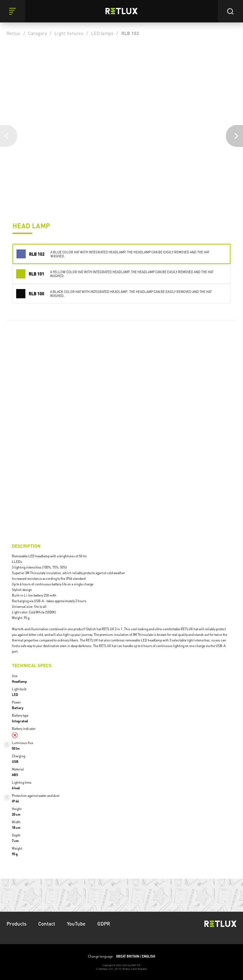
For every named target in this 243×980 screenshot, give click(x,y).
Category (37, 33)
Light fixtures (69, 33)
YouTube (76, 924)
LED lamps (102, 33)
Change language (122, 956)
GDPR (104, 924)
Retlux (14, 33)
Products (16, 924)
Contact (47, 924)
